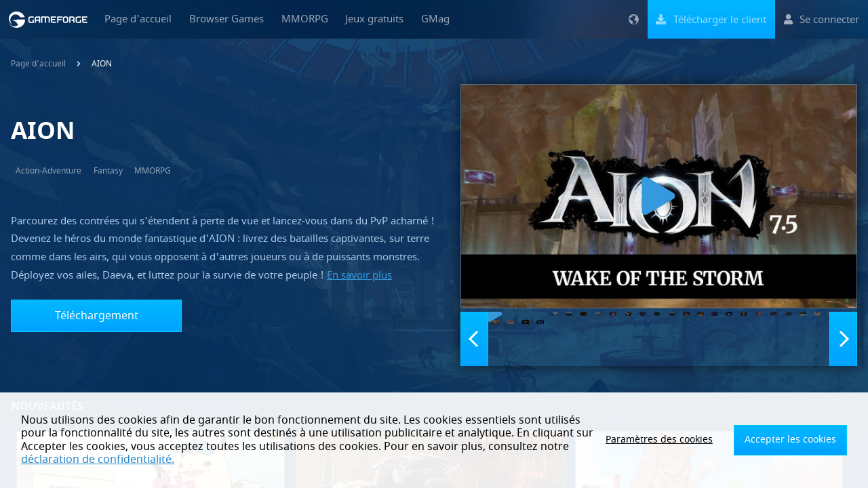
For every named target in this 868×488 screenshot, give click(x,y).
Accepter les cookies (797, 440)
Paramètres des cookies (682, 440)
